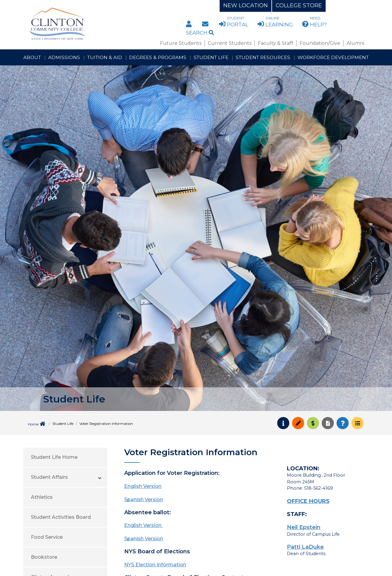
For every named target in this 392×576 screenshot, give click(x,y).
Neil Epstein (304, 527)
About (32, 57)
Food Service (47, 537)
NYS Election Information (155, 565)
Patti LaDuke (305, 547)
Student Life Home (54, 457)
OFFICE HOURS (308, 501)
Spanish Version (144, 500)
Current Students (230, 43)
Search (200, 33)
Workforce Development (333, 57)
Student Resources (263, 57)
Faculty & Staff (276, 43)
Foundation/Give (320, 43)
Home (33, 424)
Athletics (42, 497)
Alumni (355, 43)
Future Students (181, 43)
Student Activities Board (61, 517)
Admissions (64, 57)
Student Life (211, 57)
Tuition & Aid (105, 57)
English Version (143, 486)
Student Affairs (49, 477)
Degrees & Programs (158, 57)
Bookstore (44, 557)
